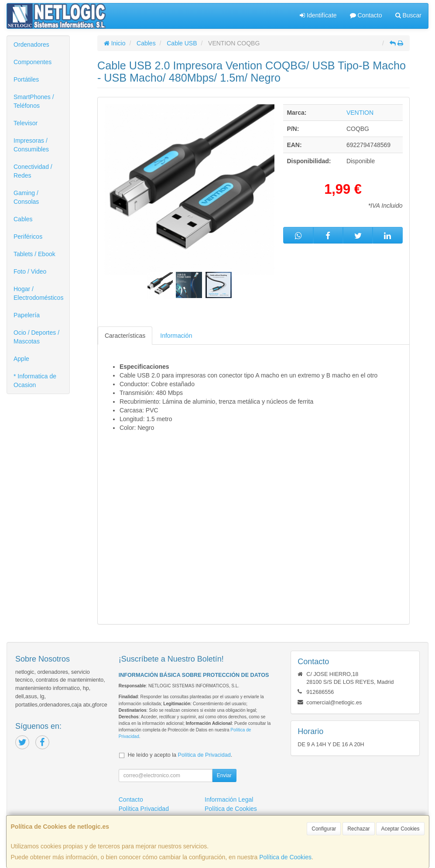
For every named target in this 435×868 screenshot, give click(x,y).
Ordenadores (31, 45)
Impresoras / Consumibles (31, 145)
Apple (21, 359)
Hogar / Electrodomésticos (38, 293)
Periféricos (28, 237)
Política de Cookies (285, 857)
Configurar (324, 829)
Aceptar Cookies (400, 829)
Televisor (26, 123)
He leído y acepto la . (180, 755)
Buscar (408, 15)
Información (176, 336)
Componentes (33, 62)
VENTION (360, 113)
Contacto (366, 15)
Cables (23, 219)
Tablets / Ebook (34, 254)
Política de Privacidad (204, 755)
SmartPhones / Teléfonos (34, 101)
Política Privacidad (144, 809)
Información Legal (229, 799)
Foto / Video (30, 271)
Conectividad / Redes (33, 171)
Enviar (224, 775)
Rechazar (358, 829)
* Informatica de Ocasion (35, 381)
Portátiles (26, 79)
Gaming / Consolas (26, 197)
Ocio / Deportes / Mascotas (36, 337)
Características (125, 336)
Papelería (27, 315)
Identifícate (318, 15)
